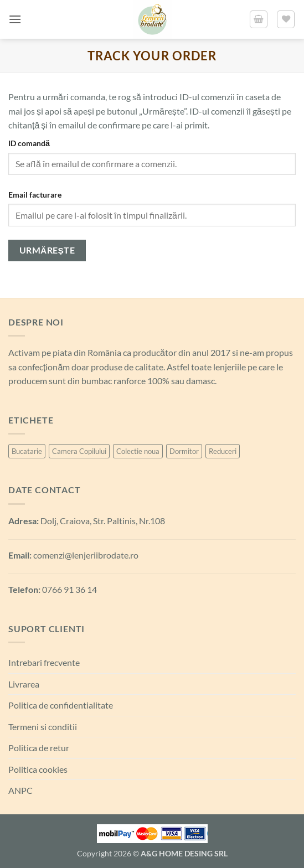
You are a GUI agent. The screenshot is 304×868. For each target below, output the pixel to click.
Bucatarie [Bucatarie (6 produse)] (27, 451)
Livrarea (24, 684)
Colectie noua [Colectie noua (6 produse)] (138, 451)
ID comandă (29, 143)
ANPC (20, 790)
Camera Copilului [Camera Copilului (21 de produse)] (79, 451)
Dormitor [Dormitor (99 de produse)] (184, 451)
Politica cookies (38, 769)
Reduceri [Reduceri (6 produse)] (223, 451)
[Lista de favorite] (286, 19)
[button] (15, 19)
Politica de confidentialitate (61, 705)
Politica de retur (39, 748)
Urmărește (47, 250)
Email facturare (35, 195)
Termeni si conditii (43, 727)
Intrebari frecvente (44, 662)
